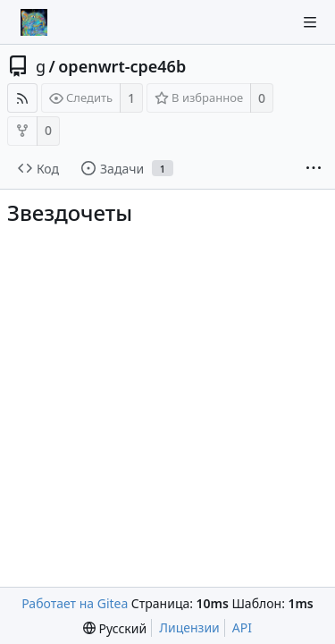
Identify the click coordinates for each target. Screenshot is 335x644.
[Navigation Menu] (310, 22)
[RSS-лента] (22, 98)
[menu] (115, 628)
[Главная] (34, 22)
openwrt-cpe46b (122, 66)
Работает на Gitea (75, 603)
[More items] (314, 169)
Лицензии (189, 627)
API (242, 627)
